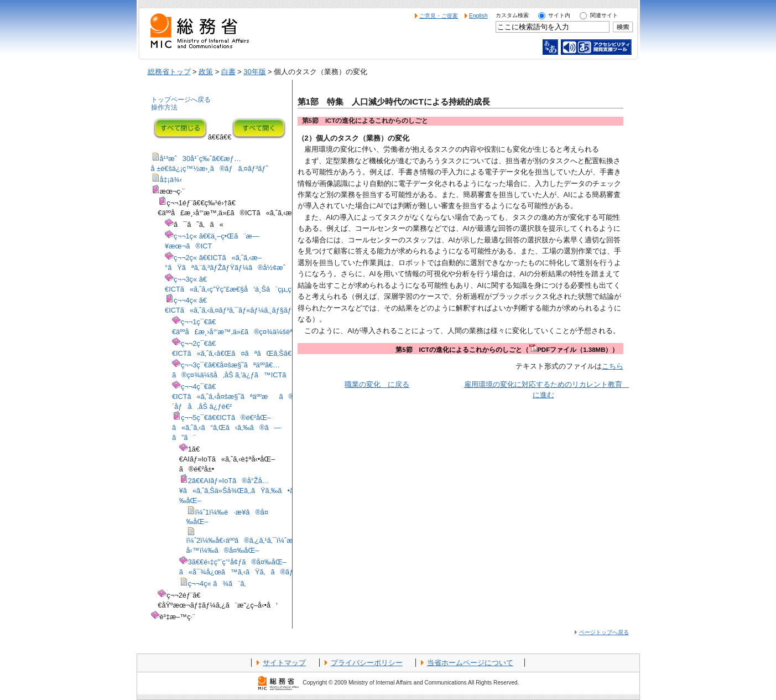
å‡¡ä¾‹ (171, 180)
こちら (613, 366)
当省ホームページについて (470, 663)
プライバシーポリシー (367, 663)
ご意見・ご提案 (439, 16)
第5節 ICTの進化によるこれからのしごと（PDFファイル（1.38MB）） (507, 350)
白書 (228, 72)
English (478, 16)
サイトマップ (284, 663)
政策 (206, 72)
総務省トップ (169, 72)
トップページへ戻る (181, 100)
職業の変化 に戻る (377, 384)
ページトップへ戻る (604, 632)
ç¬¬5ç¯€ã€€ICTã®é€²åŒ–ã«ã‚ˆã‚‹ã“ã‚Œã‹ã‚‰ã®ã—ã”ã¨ (226, 427)
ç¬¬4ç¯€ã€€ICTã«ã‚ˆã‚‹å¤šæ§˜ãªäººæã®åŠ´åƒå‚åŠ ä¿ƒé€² (237, 396)
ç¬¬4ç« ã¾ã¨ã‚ (220, 584)
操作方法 (164, 107)
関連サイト (604, 15)
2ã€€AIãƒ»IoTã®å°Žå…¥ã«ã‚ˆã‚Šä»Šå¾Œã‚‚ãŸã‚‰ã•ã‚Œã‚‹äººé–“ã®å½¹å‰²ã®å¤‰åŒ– (286, 491)
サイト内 (559, 15)
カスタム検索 (512, 15)
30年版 (254, 72)
